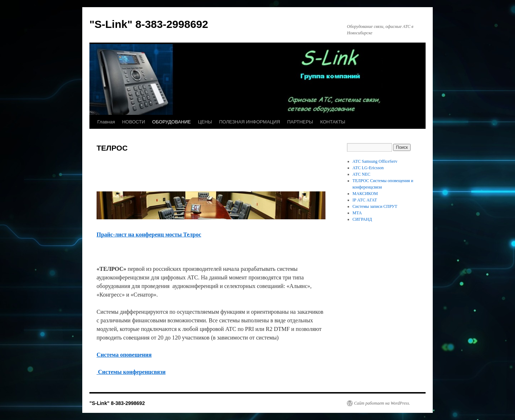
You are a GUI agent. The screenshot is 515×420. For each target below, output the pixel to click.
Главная (106, 122)
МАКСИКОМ (365, 194)
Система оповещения (124, 355)
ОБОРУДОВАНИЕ (172, 122)
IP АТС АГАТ (365, 200)
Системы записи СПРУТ (375, 206)
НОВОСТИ (133, 122)
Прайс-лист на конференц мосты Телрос (149, 235)
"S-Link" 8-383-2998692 (149, 24)
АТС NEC (362, 174)
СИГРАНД (362, 219)
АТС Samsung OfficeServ (375, 161)
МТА (357, 213)
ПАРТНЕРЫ (300, 122)
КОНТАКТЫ (333, 122)
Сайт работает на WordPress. (382, 403)
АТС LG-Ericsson (368, 168)
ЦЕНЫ (205, 122)
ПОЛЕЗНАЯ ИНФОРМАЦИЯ (250, 122)
